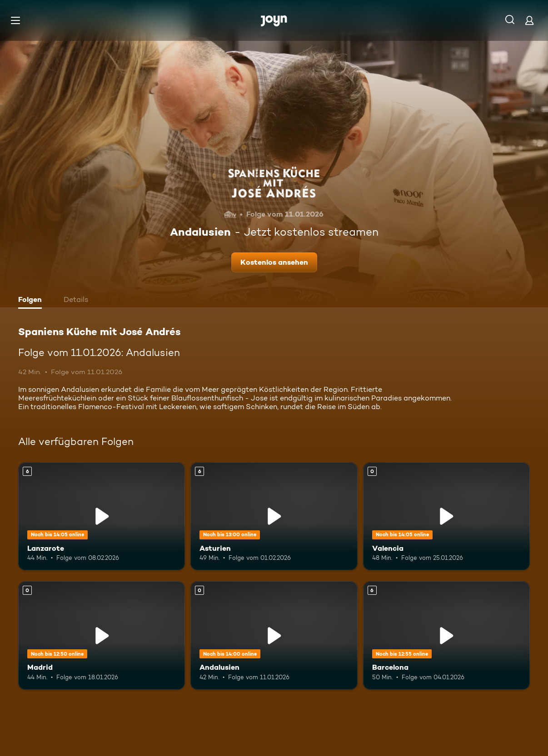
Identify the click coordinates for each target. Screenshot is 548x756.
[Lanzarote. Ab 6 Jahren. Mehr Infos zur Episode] (102, 516)
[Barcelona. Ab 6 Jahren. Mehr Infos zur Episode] (446, 635)
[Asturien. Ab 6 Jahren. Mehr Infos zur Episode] (274, 516)
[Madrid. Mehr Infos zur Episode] (102, 635)
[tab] (32, 301)
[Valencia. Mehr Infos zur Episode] (446, 516)
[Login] (529, 20)
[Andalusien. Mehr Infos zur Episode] (274, 635)
